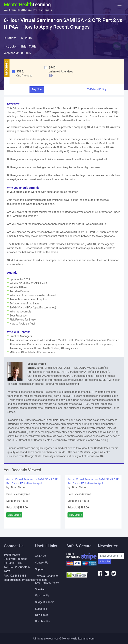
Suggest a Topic (45, 602)
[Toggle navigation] (119, 7)
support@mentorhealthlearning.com (25, 580)
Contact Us (42, 563)
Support (40, 569)
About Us (41, 556)
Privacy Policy (51, 583)
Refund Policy (97, 89)
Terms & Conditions (47, 576)
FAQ (38, 583)
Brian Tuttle (29, 46)
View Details (14, 515)
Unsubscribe (43, 621)
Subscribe (104, 561)
